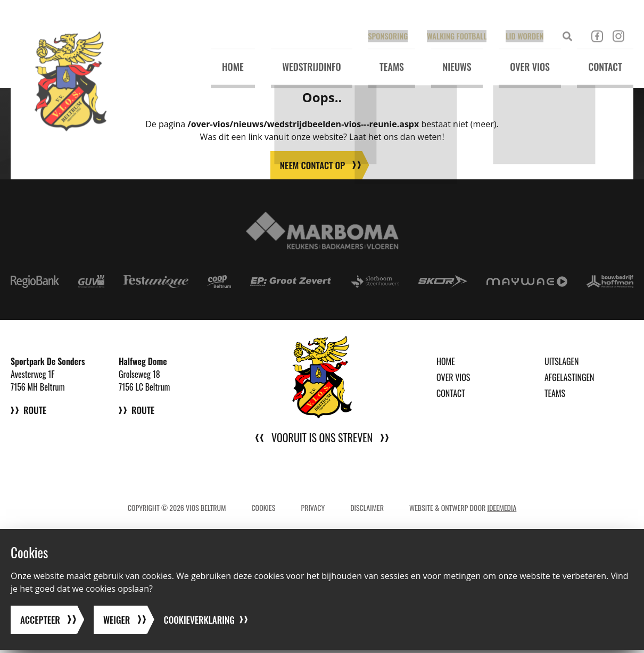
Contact (604, 54)
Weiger (119, 623)
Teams (382, 54)
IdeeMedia (502, 508)
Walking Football (456, 19)
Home (217, 54)
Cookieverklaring (205, 623)
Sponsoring (389, 19)
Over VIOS (526, 54)
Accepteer (41, 623)
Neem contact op (312, 166)
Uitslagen (562, 362)
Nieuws (450, 54)
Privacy (313, 508)
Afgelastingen (569, 378)
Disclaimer (367, 508)
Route (36, 415)
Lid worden (522, 19)
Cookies (263, 508)
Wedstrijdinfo (298, 54)
